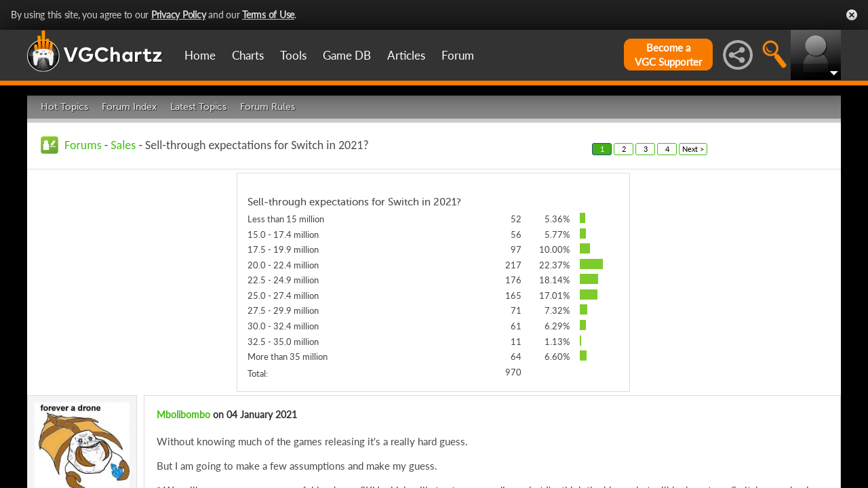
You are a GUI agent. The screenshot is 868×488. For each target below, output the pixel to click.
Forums (83, 145)
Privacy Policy (179, 15)
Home (200, 55)
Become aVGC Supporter (668, 55)
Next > (693, 149)
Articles (406, 55)
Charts (248, 55)
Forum (458, 55)
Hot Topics (64, 107)
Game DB (347, 55)
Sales (123, 145)
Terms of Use (268, 15)
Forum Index (129, 107)
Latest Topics (198, 107)
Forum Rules (268, 107)
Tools (293, 55)
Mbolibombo (183, 414)
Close (852, 15)
